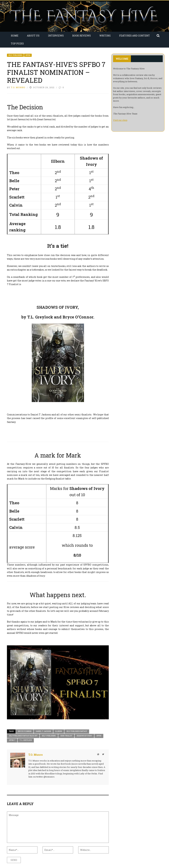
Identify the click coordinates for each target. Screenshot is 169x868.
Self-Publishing (15, 55)
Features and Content (135, 36)
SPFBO (28, 55)
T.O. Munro (18, 87)
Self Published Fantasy (77, 731)
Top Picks (17, 44)
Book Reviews (82, 36)
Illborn (59, 731)
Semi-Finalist (66, 736)
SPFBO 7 (12, 740)
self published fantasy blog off (23, 736)
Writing (105, 36)
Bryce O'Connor (25, 731)
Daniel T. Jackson (43, 731)
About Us (33, 36)
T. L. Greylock (26, 740)
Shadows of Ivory (84, 736)
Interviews (56, 36)
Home (15, 36)
